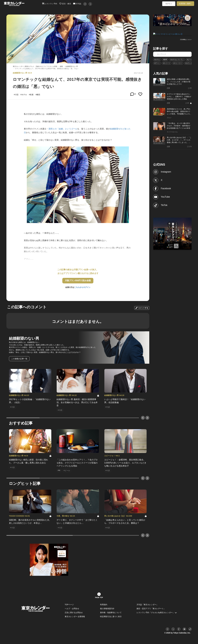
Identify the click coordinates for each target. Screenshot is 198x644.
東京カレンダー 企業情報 (75, 617)
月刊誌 (77, 4)
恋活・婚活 (65, 4)
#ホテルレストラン (177, 59)
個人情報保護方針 (107, 609)
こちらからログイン (82, 287)
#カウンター (190, 63)
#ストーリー (178, 63)
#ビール (190, 59)
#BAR (165, 59)
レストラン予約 (50, 4)
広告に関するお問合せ (74, 613)
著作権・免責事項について (111, 613)
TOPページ (69, 605)
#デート (157, 63)
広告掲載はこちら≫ (186, 39)
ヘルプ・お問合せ (72, 609)
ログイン (169, 4)
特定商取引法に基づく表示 (111, 617)
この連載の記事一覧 (19, 359)
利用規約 (104, 605)
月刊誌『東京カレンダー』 (147, 605)
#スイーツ (167, 63)
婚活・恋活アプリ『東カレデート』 (151, 609)
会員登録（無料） (185, 4)
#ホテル (157, 59)
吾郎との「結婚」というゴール (63, 129)
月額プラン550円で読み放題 (78, 281)
